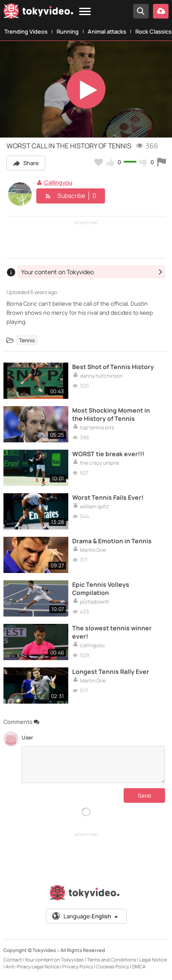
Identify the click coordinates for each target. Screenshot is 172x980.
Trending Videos (26, 31)
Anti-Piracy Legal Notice (32, 966)
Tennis (27, 340)
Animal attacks (107, 31)
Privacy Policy (78, 966)
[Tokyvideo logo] (38, 13)
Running (68, 31)
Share (26, 163)
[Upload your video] (161, 11)
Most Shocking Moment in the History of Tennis (111, 414)
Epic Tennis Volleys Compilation (101, 589)
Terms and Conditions (111, 960)
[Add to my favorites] (99, 162)
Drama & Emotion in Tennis (112, 541)
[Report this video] (162, 162)
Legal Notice (153, 960)
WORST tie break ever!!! (108, 454)
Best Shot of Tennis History (113, 367)
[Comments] (93, 764)
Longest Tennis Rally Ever (111, 672)
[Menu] (85, 12)
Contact (13, 960)
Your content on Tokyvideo (54, 960)
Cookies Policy (113, 966)
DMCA (139, 966)
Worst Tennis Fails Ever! (108, 497)
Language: (86, 916)
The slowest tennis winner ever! (112, 632)
